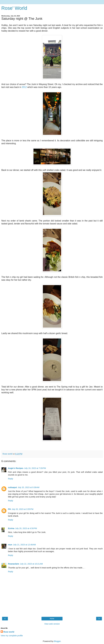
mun (10, 545)
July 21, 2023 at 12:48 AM (24, 545)
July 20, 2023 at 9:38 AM (28, 487)
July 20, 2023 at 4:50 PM (26, 528)
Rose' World (14, 8)
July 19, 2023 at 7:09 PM (35, 468)
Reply (11, 479)
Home (52, 619)
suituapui (12, 487)
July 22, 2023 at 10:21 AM (31, 564)
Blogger (57, 641)
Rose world (9, 632)
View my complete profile (12, 636)
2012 (24, 87)
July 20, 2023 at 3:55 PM (22, 509)
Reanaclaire (14, 564)
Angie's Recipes (16, 468)
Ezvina (11, 528)
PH (9, 509)
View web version (52, 624)
